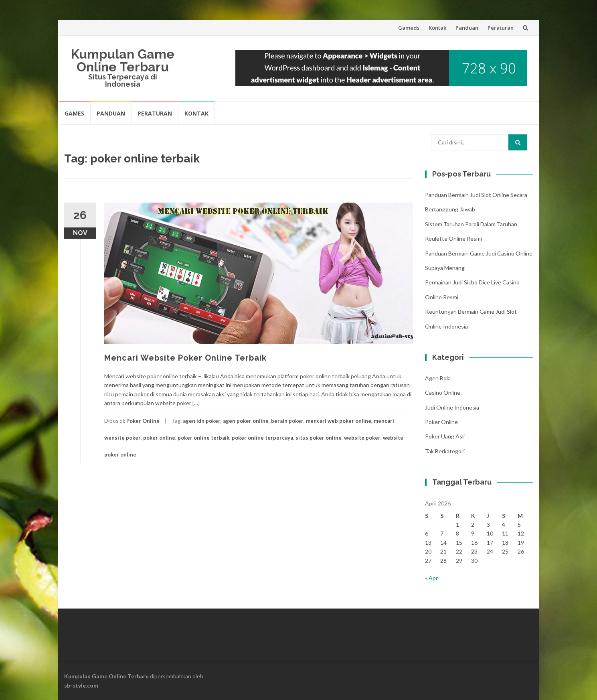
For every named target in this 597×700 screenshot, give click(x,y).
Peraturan (501, 28)
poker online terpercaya (262, 438)
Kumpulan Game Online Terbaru (123, 60)
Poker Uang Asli (445, 436)
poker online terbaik (203, 438)
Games (74, 113)
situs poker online (319, 438)
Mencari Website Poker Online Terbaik (185, 358)
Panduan (467, 28)
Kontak (437, 28)
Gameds (409, 28)
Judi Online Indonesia (452, 407)
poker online (159, 438)
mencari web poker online (339, 421)
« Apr (431, 578)
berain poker (287, 421)
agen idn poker (202, 421)
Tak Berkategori (445, 451)
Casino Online (443, 393)
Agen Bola (438, 378)
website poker (362, 438)
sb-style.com (81, 685)
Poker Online (143, 421)
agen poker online (246, 421)
